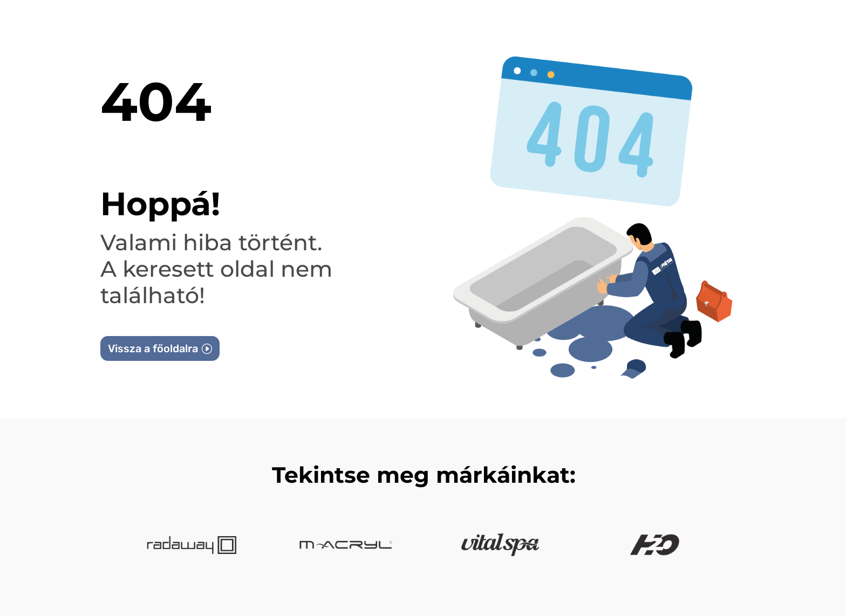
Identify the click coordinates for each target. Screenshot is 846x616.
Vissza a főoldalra (153, 348)
